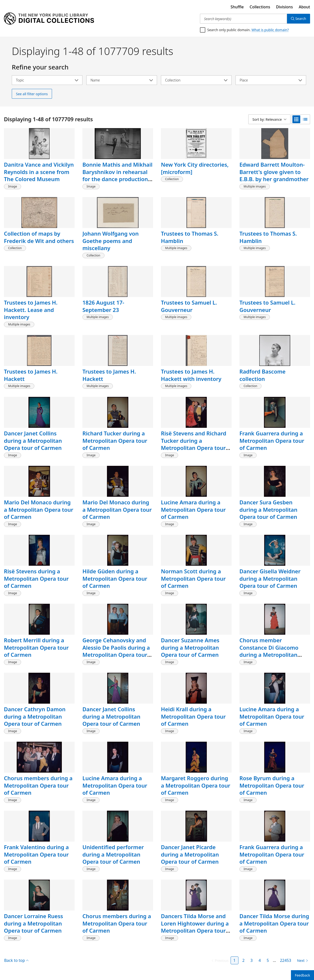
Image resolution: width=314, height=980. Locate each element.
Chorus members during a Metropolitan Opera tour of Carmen (38, 785)
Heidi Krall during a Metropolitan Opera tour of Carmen (193, 716)
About (304, 7)
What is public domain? (270, 30)
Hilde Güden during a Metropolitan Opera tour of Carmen (115, 578)
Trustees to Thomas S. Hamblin (190, 237)
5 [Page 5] (268, 960)
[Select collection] (196, 80)
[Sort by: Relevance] (269, 119)
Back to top (16, 960)
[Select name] (122, 80)
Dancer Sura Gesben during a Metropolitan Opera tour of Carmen (268, 509)
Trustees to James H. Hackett (31, 375)
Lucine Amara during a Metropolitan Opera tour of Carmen (193, 509)
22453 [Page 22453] (286, 960)
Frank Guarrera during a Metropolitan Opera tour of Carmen (272, 440)
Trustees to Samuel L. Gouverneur (189, 306)
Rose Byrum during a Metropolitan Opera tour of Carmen (272, 785)
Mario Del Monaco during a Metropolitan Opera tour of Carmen (39, 509)
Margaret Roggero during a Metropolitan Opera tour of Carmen (196, 785)
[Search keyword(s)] (243, 19)
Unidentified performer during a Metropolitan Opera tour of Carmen (113, 854)
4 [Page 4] (260, 960)
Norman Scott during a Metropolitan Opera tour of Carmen (193, 578)
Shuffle (237, 7)
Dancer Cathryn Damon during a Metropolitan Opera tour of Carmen (35, 716)
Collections (260, 7)
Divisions (284, 7)
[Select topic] (47, 80)
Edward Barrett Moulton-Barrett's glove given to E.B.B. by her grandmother (274, 172)
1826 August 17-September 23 (103, 306)
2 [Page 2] (243, 960)
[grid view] (296, 119)
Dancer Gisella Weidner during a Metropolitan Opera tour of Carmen (270, 578)
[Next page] (302, 961)
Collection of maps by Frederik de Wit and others (39, 237)
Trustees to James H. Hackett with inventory (191, 375)
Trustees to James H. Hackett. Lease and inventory (31, 310)
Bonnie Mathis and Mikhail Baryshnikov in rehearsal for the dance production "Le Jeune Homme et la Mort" (117, 179)
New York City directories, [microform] (195, 168)
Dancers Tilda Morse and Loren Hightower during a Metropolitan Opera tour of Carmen (195, 927)
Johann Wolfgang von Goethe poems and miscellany (111, 241)
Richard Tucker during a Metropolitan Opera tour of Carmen (115, 440)
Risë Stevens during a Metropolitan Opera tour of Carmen (36, 578)
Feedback (302, 975)
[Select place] (271, 80)
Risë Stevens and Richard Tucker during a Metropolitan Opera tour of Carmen (194, 444)
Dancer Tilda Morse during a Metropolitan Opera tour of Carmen (274, 923)
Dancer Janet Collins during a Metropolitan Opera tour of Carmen (33, 440)
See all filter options (32, 94)
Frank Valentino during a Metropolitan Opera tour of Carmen (36, 854)
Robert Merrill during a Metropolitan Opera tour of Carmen (36, 647)
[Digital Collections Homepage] (49, 19)
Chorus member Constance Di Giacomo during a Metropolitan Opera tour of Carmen (269, 651)
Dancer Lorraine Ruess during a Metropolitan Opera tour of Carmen (33, 923)
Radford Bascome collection (262, 375)
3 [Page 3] (252, 960)
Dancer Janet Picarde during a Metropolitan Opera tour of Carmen (190, 854)
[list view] (305, 119)
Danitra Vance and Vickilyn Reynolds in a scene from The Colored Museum (39, 172)
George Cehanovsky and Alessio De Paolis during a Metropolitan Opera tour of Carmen (116, 651)
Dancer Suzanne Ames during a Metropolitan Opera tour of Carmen (190, 647)
